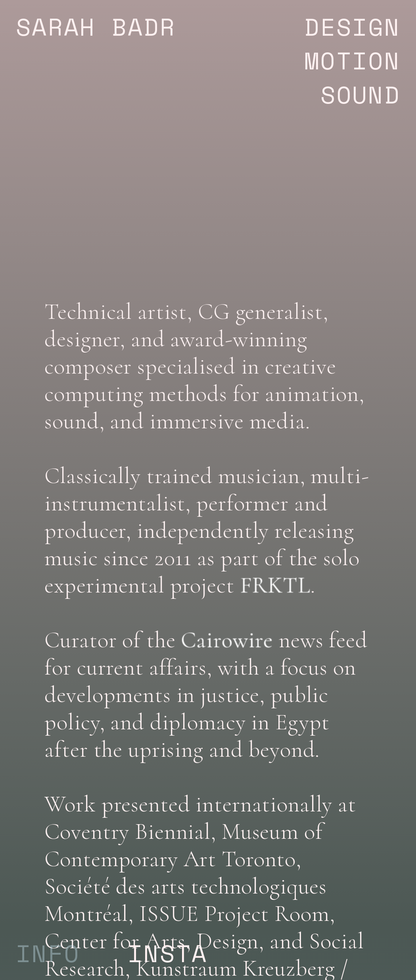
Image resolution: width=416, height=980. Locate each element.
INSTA (168, 953)
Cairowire (227, 640)
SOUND (360, 94)
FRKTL (275, 585)
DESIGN (320, 27)
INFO (48, 953)
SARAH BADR (96, 27)
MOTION (312, 60)
